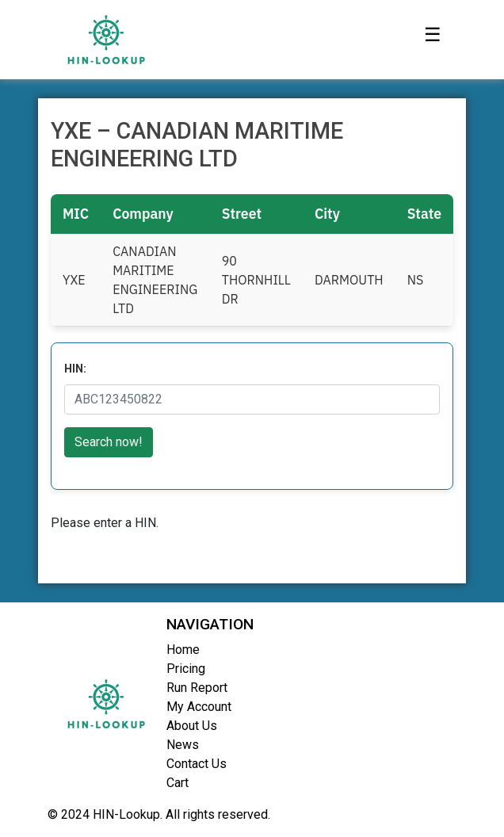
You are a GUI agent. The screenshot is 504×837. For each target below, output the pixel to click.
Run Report (197, 688)
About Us (192, 726)
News (183, 745)
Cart (178, 783)
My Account (199, 707)
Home (183, 650)
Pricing (186, 669)
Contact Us (197, 764)
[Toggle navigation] (433, 40)
